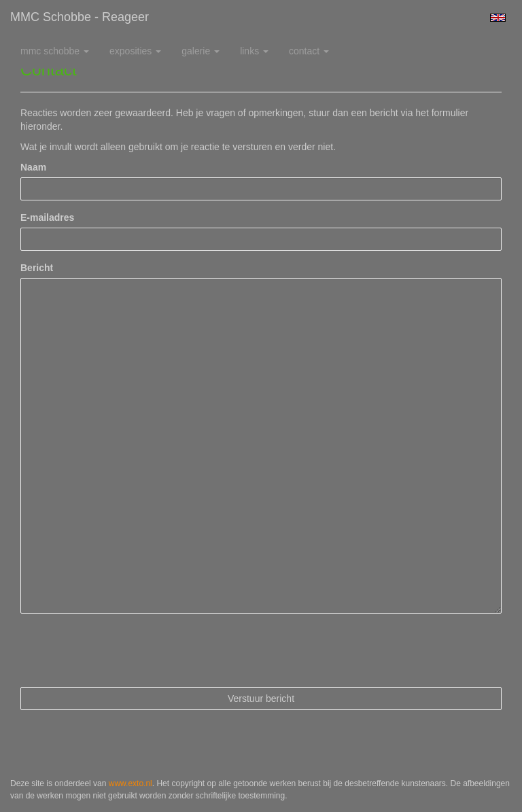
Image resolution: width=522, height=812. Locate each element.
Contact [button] (309, 51)
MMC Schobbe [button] (55, 51)
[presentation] (124, 650)
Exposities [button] (135, 51)
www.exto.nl (130, 783)
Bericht (37, 268)
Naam (33, 167)
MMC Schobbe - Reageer (80, 17)
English (498, 18)
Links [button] (254, 51)
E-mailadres (47, 217)
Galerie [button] (201, 51)
